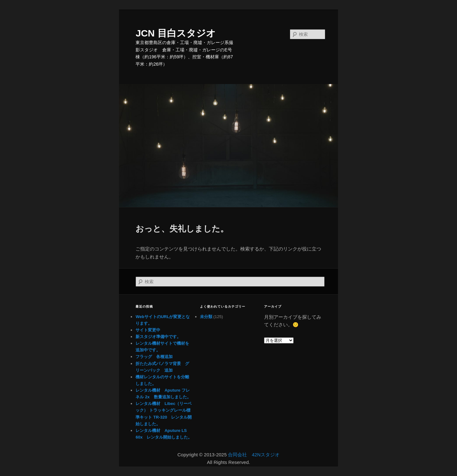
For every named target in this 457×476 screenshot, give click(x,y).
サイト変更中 (148, 330)
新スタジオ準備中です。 (158, 337)
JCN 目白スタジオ (176, 33)
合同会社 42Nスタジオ (254, 455)
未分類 (206, 317)
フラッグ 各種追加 (154, 357)
